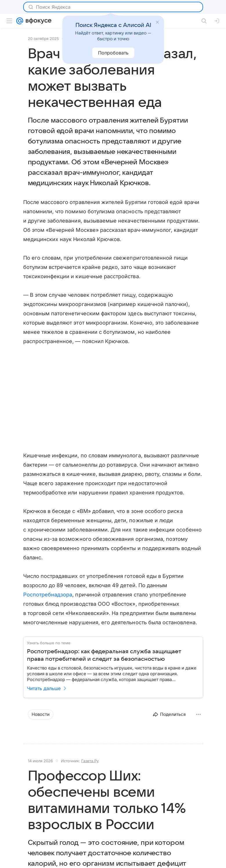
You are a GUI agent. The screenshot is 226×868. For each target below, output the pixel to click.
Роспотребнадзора (48, 595)
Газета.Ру (90, 761)
